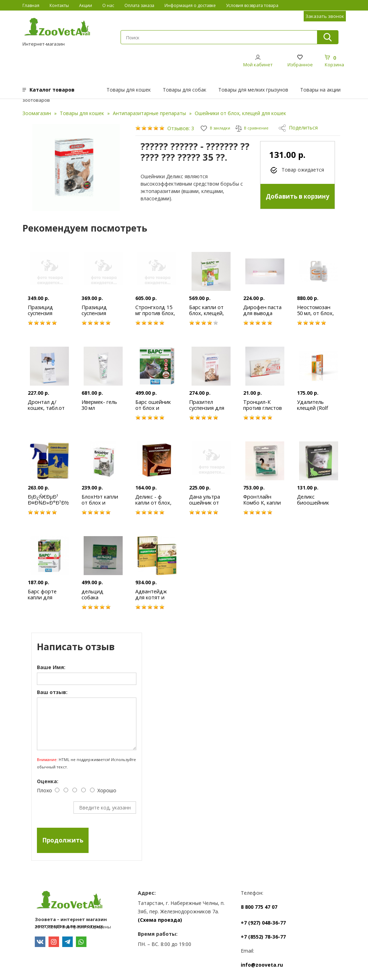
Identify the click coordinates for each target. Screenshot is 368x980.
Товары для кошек (129, 90)
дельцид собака (93, 594)
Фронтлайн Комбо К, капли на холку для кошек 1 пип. (262, 505)
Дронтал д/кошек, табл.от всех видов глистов (46, 411)
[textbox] (219, 38)
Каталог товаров (52, 90)
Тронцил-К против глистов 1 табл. (263, 408)
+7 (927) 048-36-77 (263, 923)
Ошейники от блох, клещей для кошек (240, 113)
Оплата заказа (139, 5)
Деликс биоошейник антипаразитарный (321, 502)
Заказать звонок (325, 16)
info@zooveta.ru (262, 965)
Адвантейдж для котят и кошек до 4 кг (153, 597)
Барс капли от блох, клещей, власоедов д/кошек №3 (207, 316)
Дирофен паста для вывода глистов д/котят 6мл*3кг (263, 316)
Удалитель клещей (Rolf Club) (313, 408)
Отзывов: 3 (181, 128)
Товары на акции (320, 90)
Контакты (59, 5)
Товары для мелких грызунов (253, 90)
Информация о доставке (190, 5)
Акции (86, 5)
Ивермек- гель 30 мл (100, 405)
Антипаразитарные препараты (149, 113)
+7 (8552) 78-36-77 (263, 937)
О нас (108, 5)
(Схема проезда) (160, 920)
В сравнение (261, 128)
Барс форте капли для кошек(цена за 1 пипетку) (46, 600)
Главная (31, 5)
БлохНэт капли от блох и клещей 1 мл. (100, 502)
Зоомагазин (37, 113)
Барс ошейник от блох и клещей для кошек (153, 411)
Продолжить (63, 840)
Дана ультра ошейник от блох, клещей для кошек (206, 505)
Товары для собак (185, 90)
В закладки (219, 128)
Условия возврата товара (252, 5)
